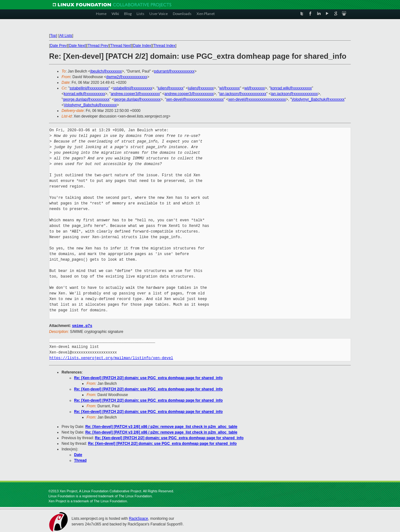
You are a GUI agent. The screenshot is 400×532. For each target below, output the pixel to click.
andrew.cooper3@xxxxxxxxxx (135, 94)
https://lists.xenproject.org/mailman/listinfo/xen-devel (111, 358)
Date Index (142, 46)
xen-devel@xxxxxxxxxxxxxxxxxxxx (195, 99)
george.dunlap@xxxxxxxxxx (86, 99)
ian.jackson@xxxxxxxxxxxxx (243, 94)
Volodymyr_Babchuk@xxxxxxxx (318, 99)
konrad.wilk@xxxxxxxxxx (291, 88)
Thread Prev (98, 46)
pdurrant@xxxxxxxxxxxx (174, 71)
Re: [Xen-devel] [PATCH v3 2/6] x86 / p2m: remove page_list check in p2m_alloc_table (161, 426)
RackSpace (138, 518)
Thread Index (165, 46)
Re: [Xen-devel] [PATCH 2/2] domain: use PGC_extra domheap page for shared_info (148, 378)
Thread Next (121, 46)
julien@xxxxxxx (171, 88)
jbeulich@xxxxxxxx (106, 71)
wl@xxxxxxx (230, 88)
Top (53, 36)
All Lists (66, 36)
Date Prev (58, 46)
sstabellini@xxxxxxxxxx (89, 88)
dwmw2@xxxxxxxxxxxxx (127, 77)
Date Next (77, 46)
